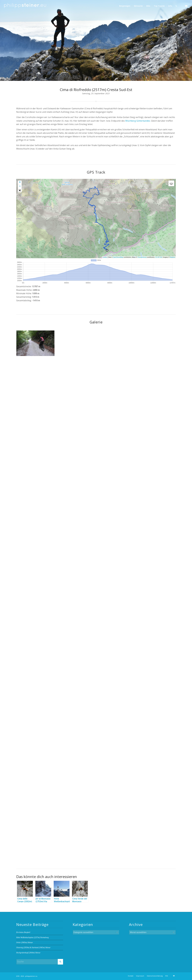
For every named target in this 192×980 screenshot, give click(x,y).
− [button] (20, 186)
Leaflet (105, 257)
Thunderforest (142, 257)
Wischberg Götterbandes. (138, 121)
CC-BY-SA (159, 257)
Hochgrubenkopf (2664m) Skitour (28, 953)
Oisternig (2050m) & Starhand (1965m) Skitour (33, 948)
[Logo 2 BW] (25, 6)
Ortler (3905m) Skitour (25, 942)
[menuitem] (125, 6)
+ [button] (20, 182)
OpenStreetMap (118, 257)
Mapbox (173, 257)
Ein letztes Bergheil (23, 932)
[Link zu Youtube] (186, 6)
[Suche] (176, 6)
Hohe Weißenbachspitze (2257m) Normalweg (32, 937)
